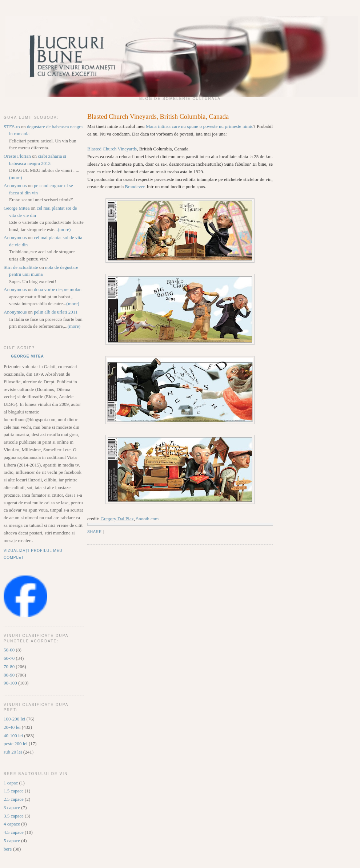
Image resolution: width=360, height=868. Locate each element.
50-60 (9, 650)
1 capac (11, 783)
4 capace (12, 824)
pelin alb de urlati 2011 (56, 312)
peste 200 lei (16, 744)
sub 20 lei (13, 752)
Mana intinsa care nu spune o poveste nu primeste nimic (199, 126)
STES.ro (12, 127)
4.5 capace (14, 832)
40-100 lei (13, 736)
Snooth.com (147, 519)
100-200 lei (15, 719)
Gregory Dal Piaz (117, 519)
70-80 (9, 667)
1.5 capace (14, 791)
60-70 (9, 658)
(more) (15, 177)
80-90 (9, 675)
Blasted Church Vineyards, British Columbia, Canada (158, 117)
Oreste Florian (17, 156)
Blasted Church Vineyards (112, 149)
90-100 (10, 683)
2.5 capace (14, 799)
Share (95, 532)
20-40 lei (12, 727)
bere (8, 849)
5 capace (12, 841)
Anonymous (15, 185)
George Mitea (17, 208)
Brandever (135, 187)
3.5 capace (14, 816)
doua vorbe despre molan (58, 289)
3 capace (12, 808)
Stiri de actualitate (21, 267)
